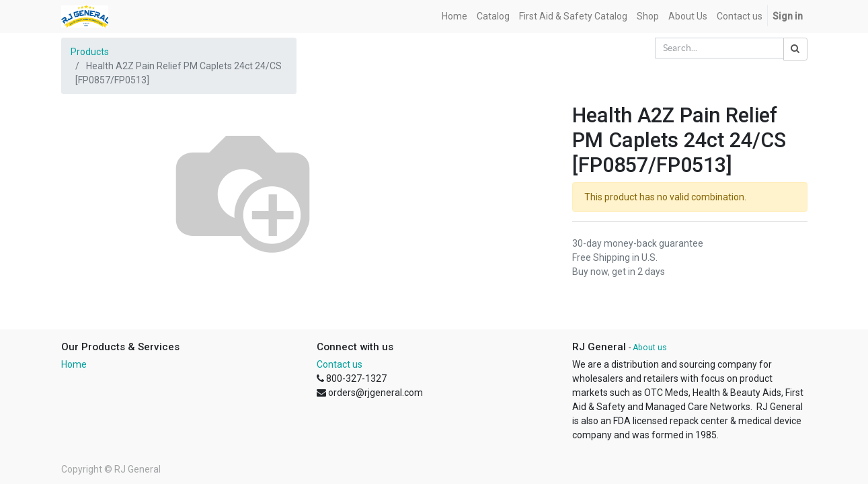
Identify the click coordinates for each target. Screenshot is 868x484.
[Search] (795, 49)
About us (650, 348)
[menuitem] (455, 16)
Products (90, 52)
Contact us (340, 364)
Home (74, 364)
